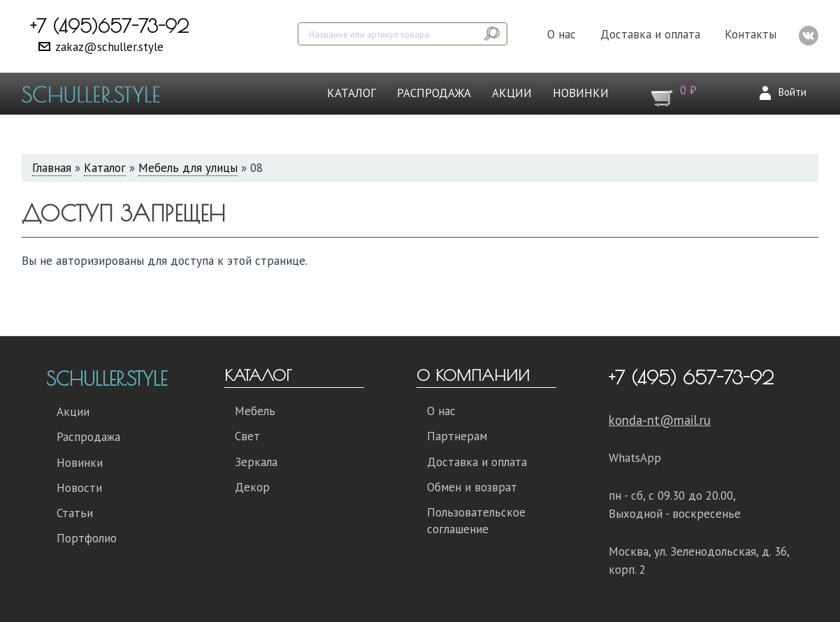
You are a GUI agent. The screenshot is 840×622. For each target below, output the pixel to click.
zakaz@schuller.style (109, 47)
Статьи (75, 513)
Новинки (581, 93)
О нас (562, 34)
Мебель (255, 411)
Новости (79, 488)
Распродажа (434, 93)
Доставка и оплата (650, 34)
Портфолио (87, 538)
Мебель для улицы (188, 168)
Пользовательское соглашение (476, 521)
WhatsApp (635, 458)
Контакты (751, 34)
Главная (52, 168)
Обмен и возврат (472, 487)
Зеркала (256, 462)
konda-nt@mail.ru (660, 420)
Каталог (352, 93)
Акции (512, 93)
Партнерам (457, 436)
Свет (247, 436)
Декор (252, 487)
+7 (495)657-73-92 (109, 26)
